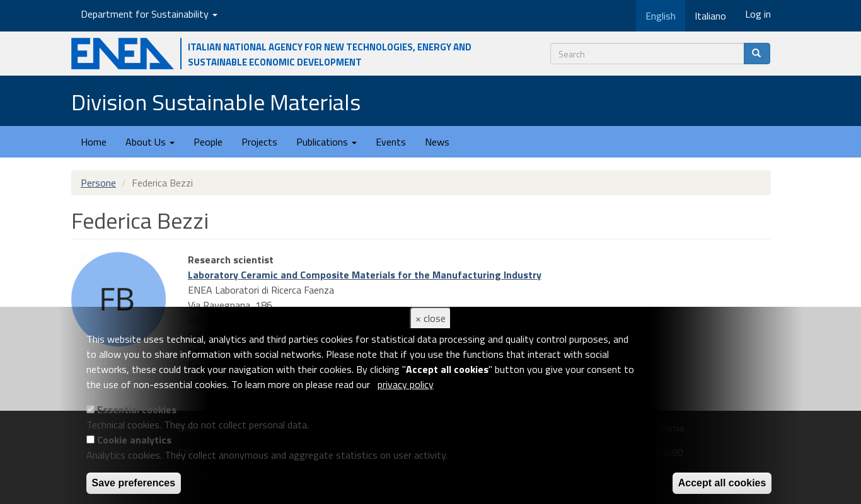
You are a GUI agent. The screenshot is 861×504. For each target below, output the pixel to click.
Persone (98, 183)
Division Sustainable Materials (216, 102)
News (437, 142)
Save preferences (134, 483)
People (208, 142)
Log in (758, 14)
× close (430, 318)
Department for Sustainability (149, 14)
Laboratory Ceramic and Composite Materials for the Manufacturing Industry (365, 275)
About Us (150, 142)
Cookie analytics (134, 440)
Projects (259, 142)
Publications (326, 142)
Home (94, 142)
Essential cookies (137, 409)
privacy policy (406, 384)
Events (391, 142)
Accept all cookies (722, 483)
